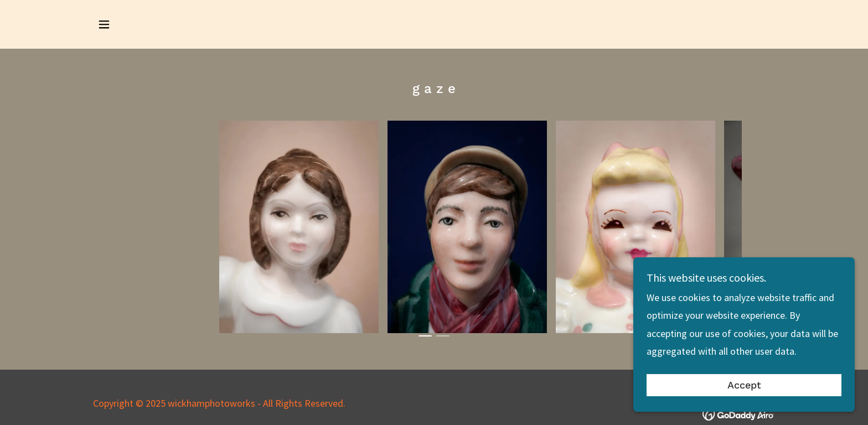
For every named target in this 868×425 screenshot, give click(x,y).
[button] (104, 24)
